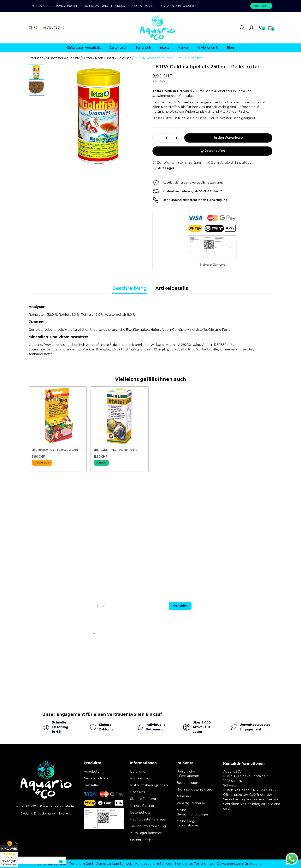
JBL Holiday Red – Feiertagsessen (55, 450)
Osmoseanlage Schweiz (114, 864)
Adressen (184, 796)
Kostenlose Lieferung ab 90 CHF (56, 6)
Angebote (92, 772)
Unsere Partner (142, 806)
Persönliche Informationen (188, 774)
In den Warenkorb (228, 138)
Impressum (139, 778)
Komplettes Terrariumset (195, 864)
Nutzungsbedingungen (149, 785)
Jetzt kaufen (212, 151)
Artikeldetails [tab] (172, 288)
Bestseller (91, 785)
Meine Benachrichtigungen (193, 812)
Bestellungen (187, 783)
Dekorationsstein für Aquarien (240, 864)
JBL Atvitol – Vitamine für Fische (115, 450)
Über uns (137, 792)
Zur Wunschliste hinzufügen (177, 163)
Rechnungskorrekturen (195, 789)
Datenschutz (140, 812)
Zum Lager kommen (146, 833)
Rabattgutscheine (191, 803)
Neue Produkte (96, 778)
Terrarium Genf (81, 864)
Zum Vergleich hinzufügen (230, 163)
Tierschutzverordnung (148, 826)
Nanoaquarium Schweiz (154, 864)
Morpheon (64, 814)
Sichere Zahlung (96, 6)
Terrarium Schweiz (52, 864)
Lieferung (138, 772)
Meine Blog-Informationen (188, 823)
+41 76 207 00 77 (264, 790)
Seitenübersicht (143, 840)
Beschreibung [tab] (130, 288)
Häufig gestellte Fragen (149, 819)
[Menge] (166, 138)
